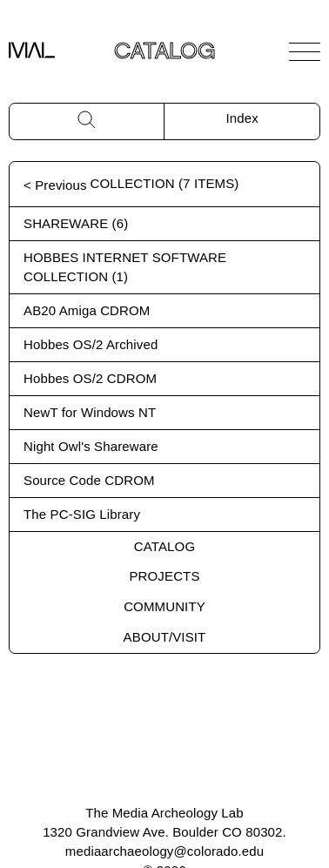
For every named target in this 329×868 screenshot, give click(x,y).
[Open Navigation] (305, 51)
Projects (164, 576)
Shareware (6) (76, 223)
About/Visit (165, 637)
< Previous (55, 185)
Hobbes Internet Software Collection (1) (125, 267)
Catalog (164, 546)
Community (164, 606)
